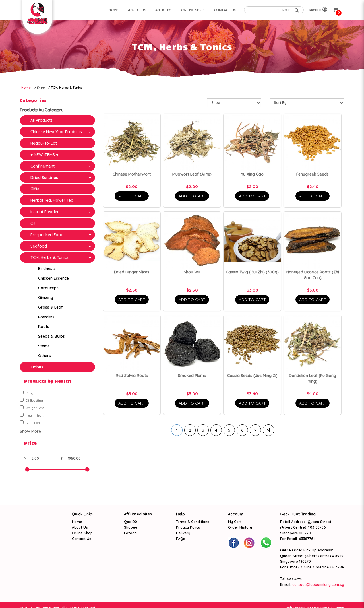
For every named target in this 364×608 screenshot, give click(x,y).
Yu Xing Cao (252, 174)
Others (45, 356)
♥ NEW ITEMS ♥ (45, 155)
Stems (44, 346)
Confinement (43, 166)
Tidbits (37, 367)
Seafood (39, 246)
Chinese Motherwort (132, 174)
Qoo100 (131, 522)
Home (26, 88)
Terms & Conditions (193, 522)
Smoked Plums (192, 376)
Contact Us (82, 539)
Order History (240, 527)
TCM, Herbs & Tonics (67, 88)
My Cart (235, 522)
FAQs (181, 539)
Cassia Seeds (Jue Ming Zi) (252, 376)
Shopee (131, 527)
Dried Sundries (44, 178)
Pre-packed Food (47, 235)
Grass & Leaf (50, 307)
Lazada (130, 533)
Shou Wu (192, 272)
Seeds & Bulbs (51, 336)
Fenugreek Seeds (313, 174)
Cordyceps (48, 288)
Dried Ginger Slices (132, 272)
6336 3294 (294, 579)
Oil (33, 223)
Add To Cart (132, 196)
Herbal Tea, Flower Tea (52, 200)
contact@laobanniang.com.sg (318, 584)
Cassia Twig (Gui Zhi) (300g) (252, 272)
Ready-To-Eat (44, 143)
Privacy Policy (188, 527)
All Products (42, 120)
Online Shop (82, 533)
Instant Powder (45, 212)
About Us (80, 527)
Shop (41, 88)
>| (268, 430)
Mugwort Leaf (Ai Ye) (192, 174)
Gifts (35, 189)
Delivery (183, 533)
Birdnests (47, 269)
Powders (46, 317)
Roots (44, 327)
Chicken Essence (53, 278)
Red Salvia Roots (132, 376)
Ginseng (46, 298)
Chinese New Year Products (56, 132)
